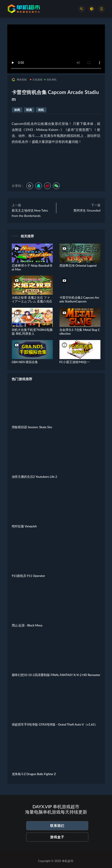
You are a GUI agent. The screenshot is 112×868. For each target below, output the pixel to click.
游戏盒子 (57, 837)
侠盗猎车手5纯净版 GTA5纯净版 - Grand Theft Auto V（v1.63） (55, 724)
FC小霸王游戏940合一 (75, 362)
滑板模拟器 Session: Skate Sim (32, 427)
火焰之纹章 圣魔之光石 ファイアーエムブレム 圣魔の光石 (32, 299)
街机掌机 (50, 79)
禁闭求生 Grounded (87, 210)
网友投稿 (19, 80)
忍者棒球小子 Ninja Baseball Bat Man (32, 267)
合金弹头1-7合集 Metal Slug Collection (80, 332)
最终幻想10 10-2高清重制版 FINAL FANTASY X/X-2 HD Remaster (56, 675)
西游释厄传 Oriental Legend (78, 265)
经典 (29, 110)
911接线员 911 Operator (28, 576)
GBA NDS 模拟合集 (25, 362)
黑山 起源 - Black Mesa (27, 625)
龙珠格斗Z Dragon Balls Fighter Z (34, 774)
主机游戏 (36, 79)
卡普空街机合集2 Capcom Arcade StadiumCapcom (79, 299)
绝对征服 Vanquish (24, 526)
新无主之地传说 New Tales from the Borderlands (30, 213)
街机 (41, 110)
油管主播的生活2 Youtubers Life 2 (34, 477)
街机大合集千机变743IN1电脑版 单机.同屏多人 (32, 332)
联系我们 (57, 826)
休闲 (17, 110)
